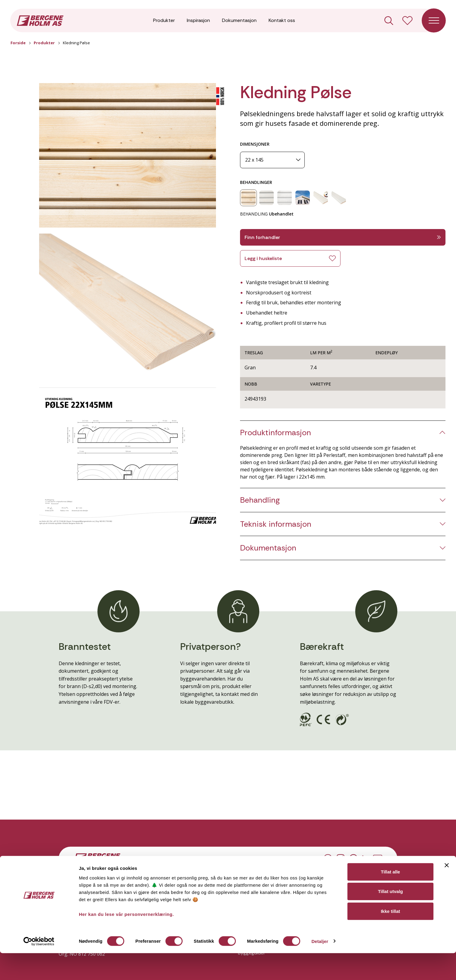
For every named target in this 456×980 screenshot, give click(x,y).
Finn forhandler (343, 237)
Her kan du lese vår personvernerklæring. (126, 941)
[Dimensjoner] (272, 160)
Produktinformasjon (276, 433)
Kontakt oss (282, 21)
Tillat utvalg (390, 918)
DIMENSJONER (255, 144)
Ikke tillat (390, 938)
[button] (128, 155)
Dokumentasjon (239, 21)
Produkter (164, 21)
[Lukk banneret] (447, 892)
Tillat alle (390, 899)
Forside (18, 43)
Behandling (260, 500)
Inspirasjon (198, 21)
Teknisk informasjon (276, 524)
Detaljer (320, 968)
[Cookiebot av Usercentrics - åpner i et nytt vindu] (39, 968)
